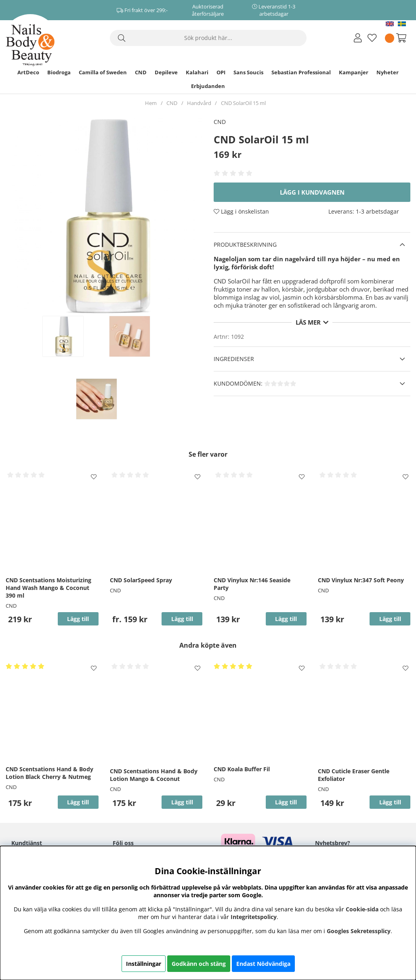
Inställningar (144, 964)
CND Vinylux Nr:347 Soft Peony (361, 580)
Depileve (166, 72)
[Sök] (208, 38)
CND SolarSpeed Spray (141, 580)
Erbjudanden (208, 86)
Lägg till (182, 619)
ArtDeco (28, 72)
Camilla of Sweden (103, 72)
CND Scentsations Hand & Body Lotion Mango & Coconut (154, 775)
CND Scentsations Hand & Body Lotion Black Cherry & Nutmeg (49, 773)
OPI (221, 72)
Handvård (199, 103)
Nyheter (388, 72)
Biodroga (59, 72)
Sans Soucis (248, 72)
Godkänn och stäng (199, 964)
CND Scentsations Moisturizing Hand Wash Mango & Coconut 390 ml (48, 588)
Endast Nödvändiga (263, 964)
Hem (151, 103)
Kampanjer (354, 72)
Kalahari (197, 72)
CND (141, 72)
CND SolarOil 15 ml (243, 103)
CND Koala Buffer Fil (242, 769)
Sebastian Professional (301, 72)
